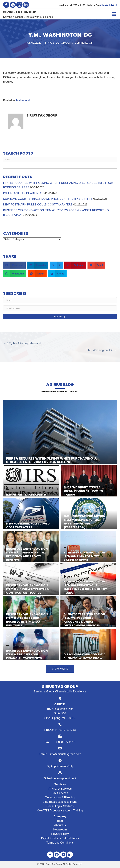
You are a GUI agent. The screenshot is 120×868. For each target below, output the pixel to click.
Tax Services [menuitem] (60, 793)
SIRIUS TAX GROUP (58, 43)
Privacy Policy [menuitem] (60, 834)
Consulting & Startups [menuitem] (60, 806)
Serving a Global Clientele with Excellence (28, 17)
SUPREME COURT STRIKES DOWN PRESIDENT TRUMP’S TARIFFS (48, 199)
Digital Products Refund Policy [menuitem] (60, 838)
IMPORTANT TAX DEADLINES (23, 193)
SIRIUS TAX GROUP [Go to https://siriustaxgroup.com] (20, 12)
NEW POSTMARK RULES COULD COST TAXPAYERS (38, 205)
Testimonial (23, 100)
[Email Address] (60, 308)
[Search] (60, 160)
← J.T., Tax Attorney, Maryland (22, 343)
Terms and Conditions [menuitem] (60, 843)
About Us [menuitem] (60, 825)
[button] (6, 5)
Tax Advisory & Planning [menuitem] (60, 797)
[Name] (60, 300)
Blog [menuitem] (60, 821)
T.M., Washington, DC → (101, 350)
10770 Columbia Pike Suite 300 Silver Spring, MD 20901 (60, 713)
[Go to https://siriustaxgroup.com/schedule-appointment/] (60, 775)
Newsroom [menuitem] (60, 830)
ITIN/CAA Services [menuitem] (60, 789)
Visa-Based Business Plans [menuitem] (60, 802)
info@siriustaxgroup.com (66, 754)
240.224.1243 (108, 5)
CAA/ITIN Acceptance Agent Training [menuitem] (60, 811)
